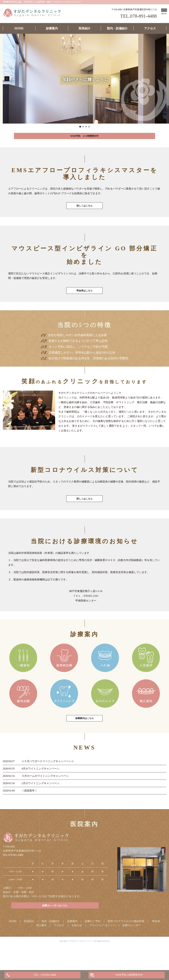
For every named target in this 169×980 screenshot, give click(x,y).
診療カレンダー (132, 945)
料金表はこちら (85, 300)
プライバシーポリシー (102, 945)
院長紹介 (85, 28)
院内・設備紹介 (117, 28)
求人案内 (41, 945)
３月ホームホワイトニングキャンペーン (45, 794)
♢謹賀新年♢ (29, 809)
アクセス (150, 28)
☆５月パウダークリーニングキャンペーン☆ (48, 779)
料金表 (156, 941)
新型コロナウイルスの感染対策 (126, 941)
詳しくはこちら (85, 211)
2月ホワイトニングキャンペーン (41, 801)
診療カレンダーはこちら (55, 925)
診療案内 (52, 28)
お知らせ (77, 945)
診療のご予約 (93, 941)
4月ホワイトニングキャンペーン (41, 787)
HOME (19, 28)
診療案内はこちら (85, 736)
